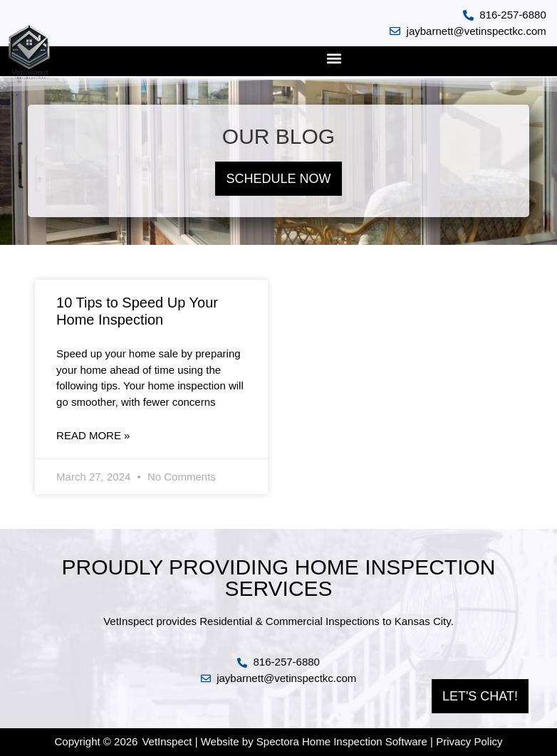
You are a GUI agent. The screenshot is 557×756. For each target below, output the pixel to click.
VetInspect (167, 741)
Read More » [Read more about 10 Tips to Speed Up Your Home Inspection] (93, 435)
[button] (334, 58)
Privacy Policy (469, 741)
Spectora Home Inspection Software (342, 741)
